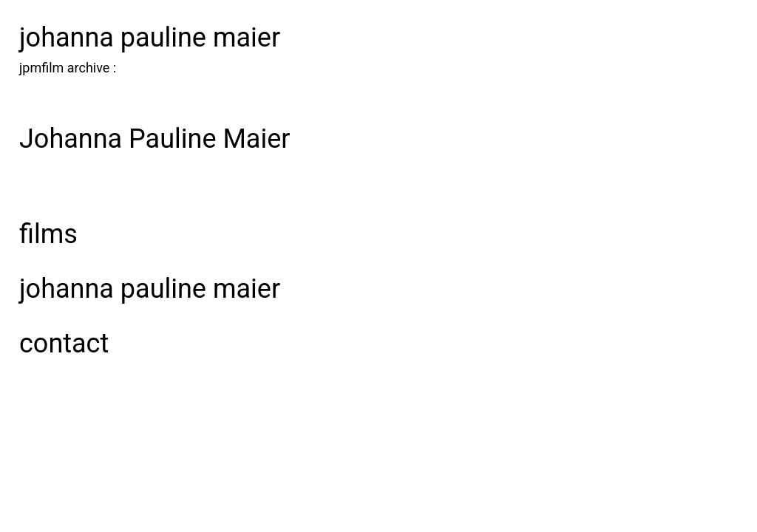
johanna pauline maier (150, 38)
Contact (64, 344)
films (48, 234)
